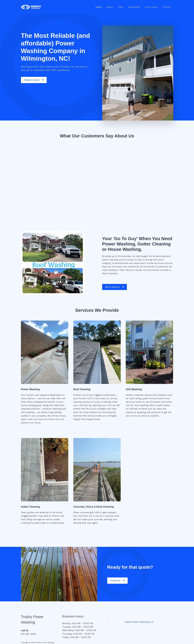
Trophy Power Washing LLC (139, 622)
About (113, 7)
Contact (167, 7)
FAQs (123, 7)
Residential (136, 7)
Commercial (152, 7)
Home (103, 7)
